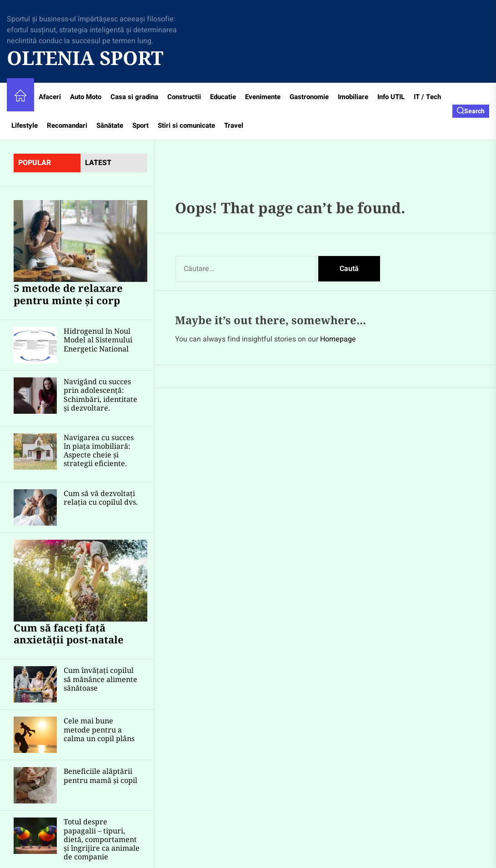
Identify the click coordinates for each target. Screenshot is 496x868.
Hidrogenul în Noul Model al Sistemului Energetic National (98, 340)
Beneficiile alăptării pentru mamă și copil (100, 775)
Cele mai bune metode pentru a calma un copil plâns (99, 729)
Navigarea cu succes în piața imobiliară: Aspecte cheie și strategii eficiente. (99, 451)
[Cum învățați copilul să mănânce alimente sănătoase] (35, 684)
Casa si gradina (134, 97)
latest (98, 163)
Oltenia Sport (85, 58)
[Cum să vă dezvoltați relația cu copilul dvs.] (35, 507)
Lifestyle (25, 125)
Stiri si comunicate (186, 125)
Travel (234, 125)
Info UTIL (391, 97)
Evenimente (263, 97)
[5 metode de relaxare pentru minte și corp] (80, 241)
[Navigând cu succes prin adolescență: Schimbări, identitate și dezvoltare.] (35, 396)
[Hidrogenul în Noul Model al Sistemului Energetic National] (35, 345)
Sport (140, 125)
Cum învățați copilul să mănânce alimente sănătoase (100, 679)
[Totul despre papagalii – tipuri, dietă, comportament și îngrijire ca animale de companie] (35, 836)
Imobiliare (353, 97)
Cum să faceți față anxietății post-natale (69, 633)
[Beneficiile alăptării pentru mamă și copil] (35, 785)
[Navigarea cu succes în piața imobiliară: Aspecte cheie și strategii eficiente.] (35, 452)
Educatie (223, 97)
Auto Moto (86, 97)
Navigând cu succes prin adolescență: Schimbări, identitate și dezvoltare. (100, 395)
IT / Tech (427, 97)
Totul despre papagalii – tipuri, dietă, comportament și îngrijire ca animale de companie (102, 839)
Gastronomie (309, 97)
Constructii (184, 97)
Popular (35, 163)
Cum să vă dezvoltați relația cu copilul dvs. (101, 498)
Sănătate (110, 125)
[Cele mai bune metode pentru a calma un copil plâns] (35, 735)
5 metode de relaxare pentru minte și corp (68, 294)
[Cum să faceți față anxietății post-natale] (80, 581)
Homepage (338, 339)
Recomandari (67, 125)
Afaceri (50, 97)
